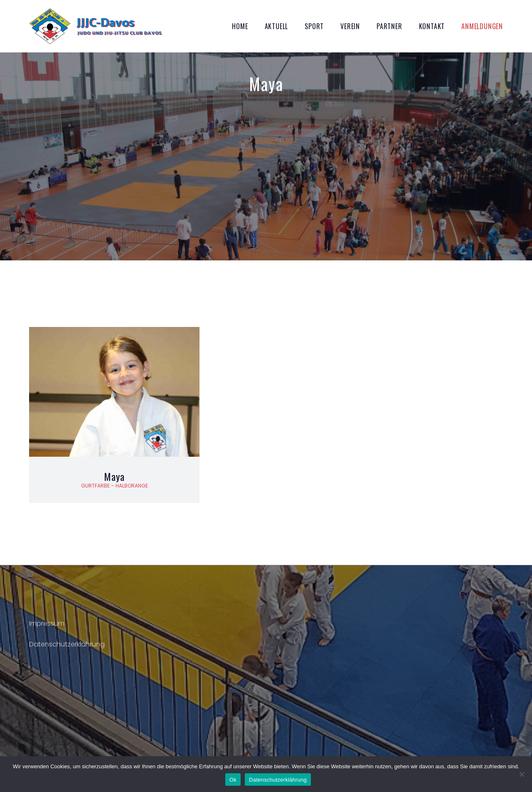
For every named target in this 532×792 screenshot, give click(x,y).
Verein (350, 26)
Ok (233, 780)
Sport (314, 26)
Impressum (47, 629)
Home (240, 26)
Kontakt (432, 26)
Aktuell (277, 26)
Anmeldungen (482, 26)
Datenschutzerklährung (67, 650)
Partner (389, 26)
